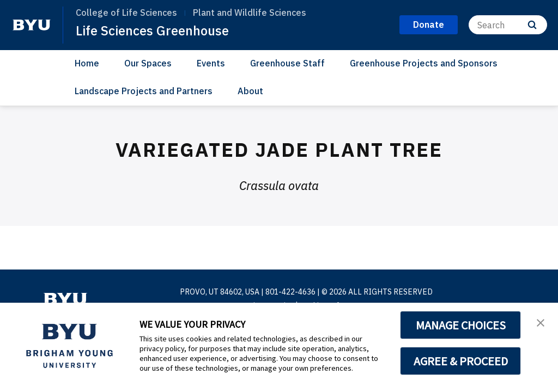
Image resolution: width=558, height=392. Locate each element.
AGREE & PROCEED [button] (461, 361)
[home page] (32, 25)
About (250, 91)
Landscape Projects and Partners (144, 91)
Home (87, 63)
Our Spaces (148, 63)
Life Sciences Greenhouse (153, 30)
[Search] (508, 25)
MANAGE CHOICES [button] (461, 325)
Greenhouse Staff (287, 63)
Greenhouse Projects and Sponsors (424, 63)
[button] (540, 322)
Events (211, 63)
